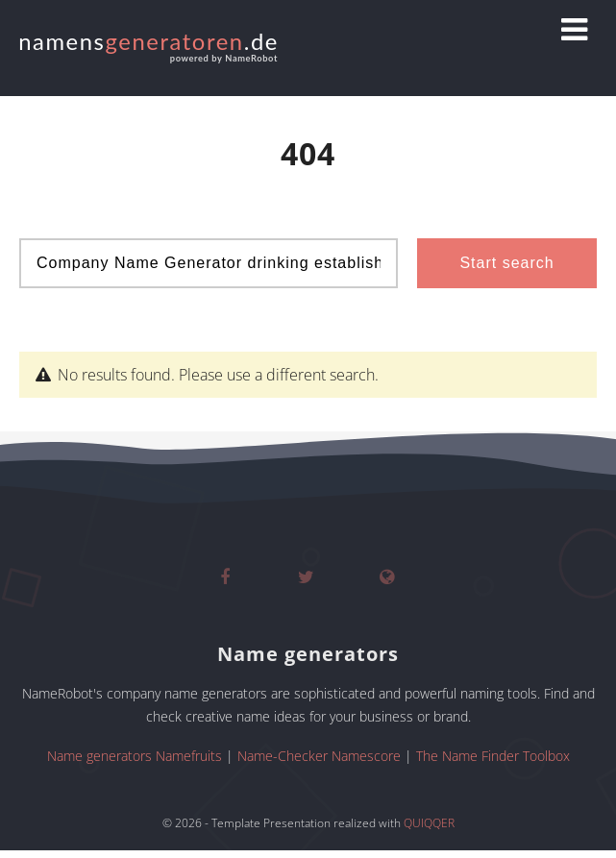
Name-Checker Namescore (319, 756)
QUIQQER (429, 823)
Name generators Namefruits (135, 756)
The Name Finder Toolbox (493, 756)
